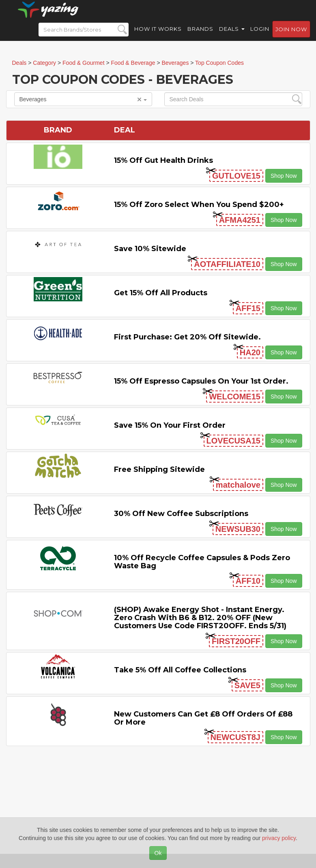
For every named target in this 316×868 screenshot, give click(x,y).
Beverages (83, 99)
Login (260, 36)
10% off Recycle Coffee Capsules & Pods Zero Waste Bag (202, 562)
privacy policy (279, 838)
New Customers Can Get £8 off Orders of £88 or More (203, 718)
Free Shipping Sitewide (159, 469)
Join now (291, 37)
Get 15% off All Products (161, 293)
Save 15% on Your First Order (170, 425)
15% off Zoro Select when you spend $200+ (199, 205)
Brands (200, 36)
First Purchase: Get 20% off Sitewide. (187, 337)
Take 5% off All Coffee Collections (180, 670)
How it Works (158, 36)
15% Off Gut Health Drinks (163, 160)
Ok (158, 853)
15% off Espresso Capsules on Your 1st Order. (201, 381)
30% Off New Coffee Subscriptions (181, 514)
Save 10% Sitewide (150, 249)
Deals (232, 36)
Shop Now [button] (284, 176)
